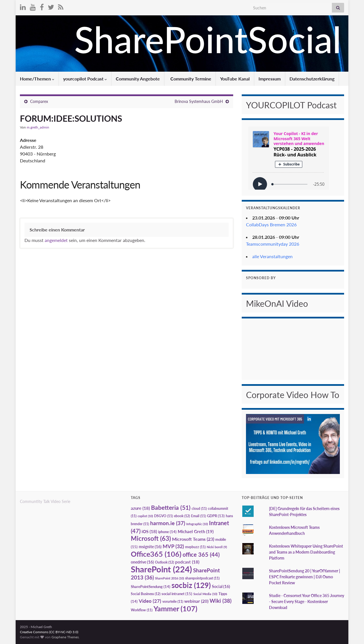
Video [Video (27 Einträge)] (150, 601)
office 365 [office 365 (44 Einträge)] (201, 555)
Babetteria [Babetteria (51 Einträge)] (171, 508)
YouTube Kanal (235, 79)
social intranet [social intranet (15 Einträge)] (177, 594)
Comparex (39, 101)
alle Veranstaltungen (272, 256)
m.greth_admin (38, 127)
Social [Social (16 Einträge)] (221, 586)
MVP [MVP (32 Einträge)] (173, 546)
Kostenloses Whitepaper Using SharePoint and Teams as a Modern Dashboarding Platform (306, 552)
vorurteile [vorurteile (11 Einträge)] (173, 601)
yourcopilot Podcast (85, 79)
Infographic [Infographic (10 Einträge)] (197, 524)
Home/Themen (37, 79)
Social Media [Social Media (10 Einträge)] (205, 594)
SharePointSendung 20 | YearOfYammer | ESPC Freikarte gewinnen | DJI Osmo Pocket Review (305, 577)
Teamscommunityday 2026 (273, 244)
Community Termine (190, 79)
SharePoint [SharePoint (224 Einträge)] (161, 569)
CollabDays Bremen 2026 (271, 224)
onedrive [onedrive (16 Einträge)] (142, 562)
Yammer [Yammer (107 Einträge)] (175, 608)
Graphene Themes (65, 637)
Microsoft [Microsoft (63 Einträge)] (151, 538)
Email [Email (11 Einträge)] (198, 516)
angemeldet (56, 240)
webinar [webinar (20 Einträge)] (196, 601)
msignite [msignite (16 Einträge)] (150, 547)
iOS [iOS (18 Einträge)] (149, 532)
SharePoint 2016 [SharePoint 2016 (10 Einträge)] (169, 578)
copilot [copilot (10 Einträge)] (145, 516)
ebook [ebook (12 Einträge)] (182, 516)
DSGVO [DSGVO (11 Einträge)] (164, 516)
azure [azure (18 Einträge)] (140, 508)
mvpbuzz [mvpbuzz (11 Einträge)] (195, 547)
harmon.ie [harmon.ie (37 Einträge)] (168, 523)
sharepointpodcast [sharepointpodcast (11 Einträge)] (202, 578)
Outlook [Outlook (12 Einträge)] (165, 562)
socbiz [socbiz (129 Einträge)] (191, 585)
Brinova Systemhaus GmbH (199, 101)
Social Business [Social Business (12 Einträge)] (146, 594)
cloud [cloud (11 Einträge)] (199, 509)
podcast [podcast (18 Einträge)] (187, 562)
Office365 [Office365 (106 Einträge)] (156, 554)
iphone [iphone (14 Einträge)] (167, 532)
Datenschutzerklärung (312, 79)
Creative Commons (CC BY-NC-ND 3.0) (49, 632)
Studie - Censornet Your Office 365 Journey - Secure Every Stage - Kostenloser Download (307, 601)
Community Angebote (138, 79)
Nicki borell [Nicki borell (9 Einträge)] (217, 547)
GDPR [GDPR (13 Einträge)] (216, 516)
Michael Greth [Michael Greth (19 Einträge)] (196, 531)
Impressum (270, 79)
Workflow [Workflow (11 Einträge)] (142, 610)
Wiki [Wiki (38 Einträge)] (221, 601)
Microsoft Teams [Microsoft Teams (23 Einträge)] (193, 539)
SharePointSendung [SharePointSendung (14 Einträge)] (151, 587)
